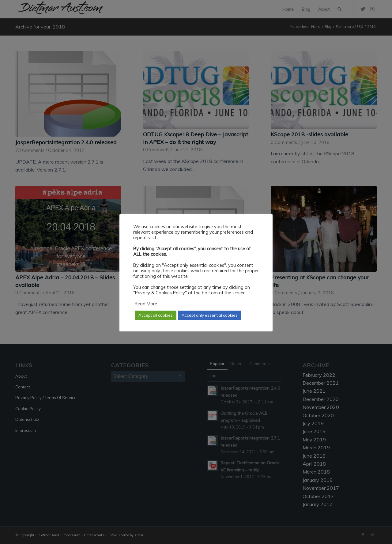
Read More (146, 304)
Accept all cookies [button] (156, 315)
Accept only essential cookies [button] (210, 315)
